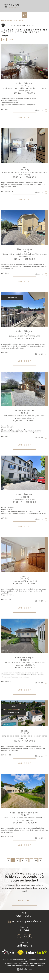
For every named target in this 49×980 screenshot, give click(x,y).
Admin (8, 966)
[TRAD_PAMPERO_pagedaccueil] (12, 8)
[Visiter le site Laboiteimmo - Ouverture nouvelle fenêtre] (25, 970)
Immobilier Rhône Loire (9, 21)
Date (11, 39)
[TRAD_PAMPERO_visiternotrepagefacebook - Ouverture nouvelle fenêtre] (19, 936)
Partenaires (17, 966)
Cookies (40, 966)
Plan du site (24, 963)
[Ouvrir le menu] (46, 6)
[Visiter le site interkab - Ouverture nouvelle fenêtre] (37, 952)
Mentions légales (37, 963)
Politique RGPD (29, 966)
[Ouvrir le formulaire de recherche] (24, 15)
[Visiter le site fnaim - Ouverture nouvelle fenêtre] (20, 952)
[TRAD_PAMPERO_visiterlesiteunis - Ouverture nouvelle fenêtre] (8, 952)
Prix (4, 39)
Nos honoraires (11, 963)
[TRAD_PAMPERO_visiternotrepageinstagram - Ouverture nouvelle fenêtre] (25, 936)
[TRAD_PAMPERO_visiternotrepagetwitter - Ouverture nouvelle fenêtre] (30, 936)
